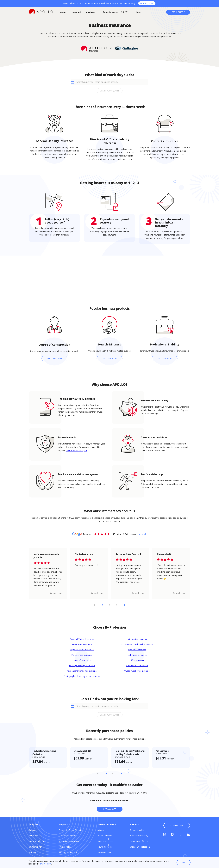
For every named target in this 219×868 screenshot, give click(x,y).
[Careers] (33, 830)
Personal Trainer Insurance (82, 639)
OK (184, 862)
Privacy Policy (45, 864)
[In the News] (34, 836)
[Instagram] (165, 835)
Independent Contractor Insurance (82, 671)
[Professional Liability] (139, 836)
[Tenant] (62, 12)
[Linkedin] (188, 835)
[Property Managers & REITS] (116, 12)
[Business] (91, 12)
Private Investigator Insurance (137, 671)
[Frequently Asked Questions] (71, 830)
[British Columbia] (105, 836)
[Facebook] (180, 835)
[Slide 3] (116, 605)
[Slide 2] (109, 605)
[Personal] (76, 12)
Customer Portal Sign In (77, 450)
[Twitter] (173, 835)
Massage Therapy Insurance (82, 666)
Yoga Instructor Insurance (82, 650)
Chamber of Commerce (137, 666)
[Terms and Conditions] (69, 841)
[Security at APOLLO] (68, 852)
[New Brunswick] (104, 847)
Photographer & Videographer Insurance (82, 676)
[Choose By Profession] (140, 847)
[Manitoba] (102, 841)
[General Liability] (137, 830)
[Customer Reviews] (67, 836)
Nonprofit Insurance (82, 660)
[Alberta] (101, 830)
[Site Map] (33, 852)
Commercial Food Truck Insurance (137, 644)
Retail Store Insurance (82, 644)
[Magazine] (63, 824)
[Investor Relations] (37, 841)
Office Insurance (137, 660)
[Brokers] (140, 12)
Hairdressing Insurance (137, 639)
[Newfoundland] (104, 852)
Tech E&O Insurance (137, 650)
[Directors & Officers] (139, 841)
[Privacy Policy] (65, 847)
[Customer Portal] (37, 847)
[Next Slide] (125, 605)
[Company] (33, 824)
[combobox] (112, 82)
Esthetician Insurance (137, 655)
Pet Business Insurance (82, 655)
